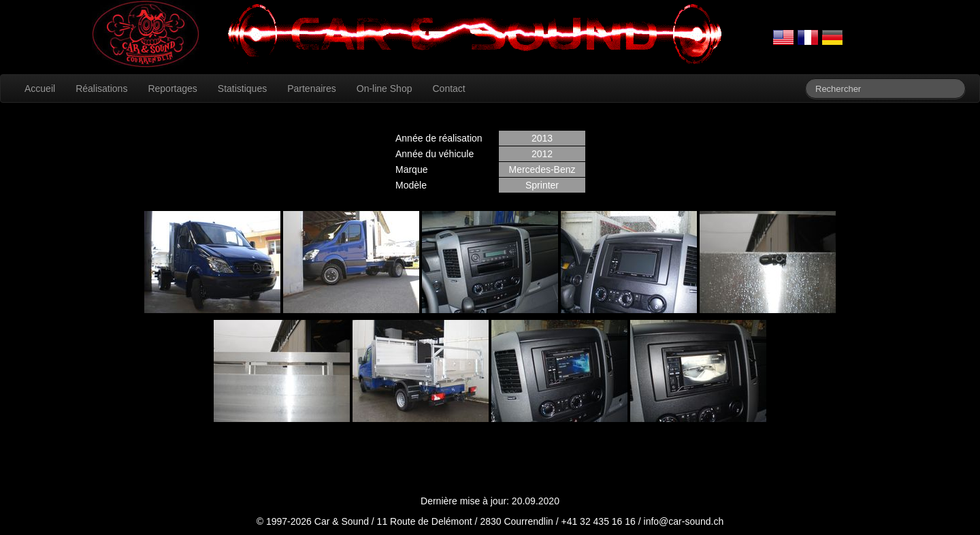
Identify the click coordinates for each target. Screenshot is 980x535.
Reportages (172, 88)
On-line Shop (385, 88)
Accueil (40, 88)
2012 (542, 154)
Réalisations (101, 88)
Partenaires (312, 88)
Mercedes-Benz (542, 169)
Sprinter (542, 185)
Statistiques (242, 88)
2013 (542, 138)
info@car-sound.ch (684, 521)
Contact (448, 88)
